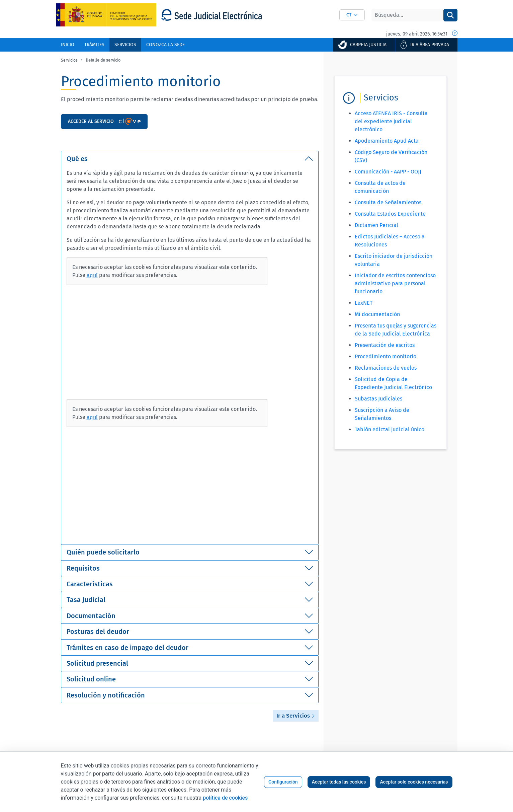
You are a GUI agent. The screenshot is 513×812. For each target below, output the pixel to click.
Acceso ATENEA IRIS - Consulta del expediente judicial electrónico (391, 121)
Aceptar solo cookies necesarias (414, 782)
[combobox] (352, 15)
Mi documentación (377, 314)
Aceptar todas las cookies (339, 782)
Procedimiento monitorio (386, 356)
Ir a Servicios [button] (296, 716)
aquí (92, 275)
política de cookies (225, 798)
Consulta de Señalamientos (388, 202)
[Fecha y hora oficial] (455, 34)
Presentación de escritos (385, 345)
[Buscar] (407, 15)
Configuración (283, 782)
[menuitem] (68, 45)
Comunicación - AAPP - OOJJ (388, 172)
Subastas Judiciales (378, 399)
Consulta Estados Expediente (390, 214)
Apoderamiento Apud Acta (387, 141)
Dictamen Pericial (376, 225)
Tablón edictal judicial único (390, 429)
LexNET (364, 303)
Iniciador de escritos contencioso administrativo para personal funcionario (395, 283)
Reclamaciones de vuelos (386, 368)
